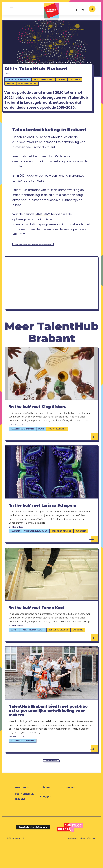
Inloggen (46, 819)
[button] (77, 11)
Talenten (46, 810)
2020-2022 (43, 232)
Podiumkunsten (30, 93)
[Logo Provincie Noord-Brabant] (33, 850)
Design (65, 89)
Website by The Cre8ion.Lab (82, 861)
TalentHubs (22, 810)
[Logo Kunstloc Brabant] (70, 850)
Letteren (78, 89)
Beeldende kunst (47, 89)
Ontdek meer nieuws (51, 781)
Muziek (13, 93)
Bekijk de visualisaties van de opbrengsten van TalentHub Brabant (49, 262)
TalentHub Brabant (51, 12)
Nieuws (70, 810)
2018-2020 (20, 252)
